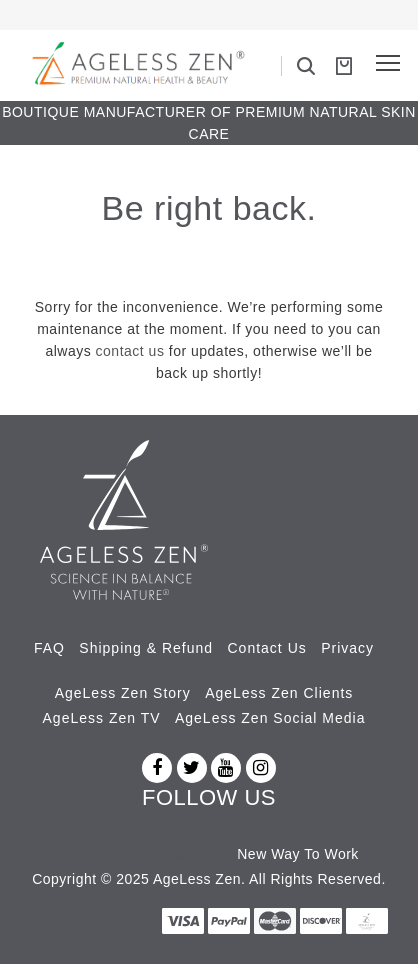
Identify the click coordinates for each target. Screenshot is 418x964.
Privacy (347, 648)
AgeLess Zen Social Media (270, 718)
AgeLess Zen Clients (279, 693)
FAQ (49, 648)
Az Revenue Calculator (136, 854)
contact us (130, 351)
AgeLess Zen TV (102, 718)
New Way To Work (298, 854)
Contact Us (267, 648)
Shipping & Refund (146, 648)
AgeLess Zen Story (123, 693)
